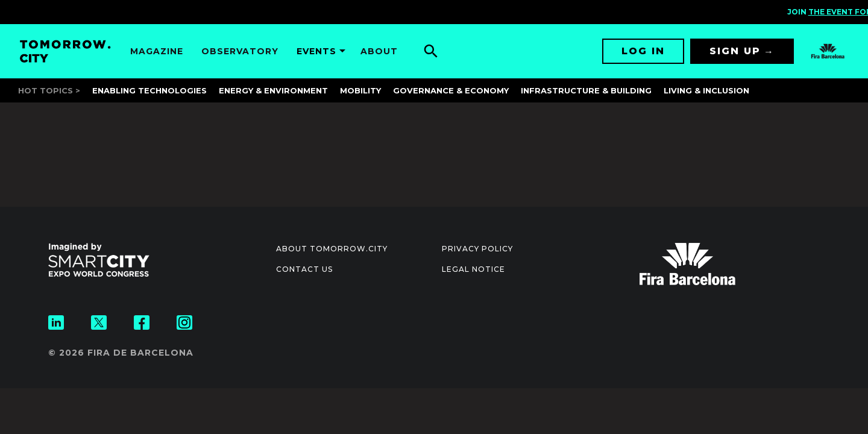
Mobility (360, 90)
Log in (643, 51)
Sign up (735, 51)
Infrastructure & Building (586, 90)
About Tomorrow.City (332, 249)
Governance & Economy (451, 90)
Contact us (304, 269)
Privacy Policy (477, 249)
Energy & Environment (273, 90)
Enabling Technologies (149, 90)
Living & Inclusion (706, 90)
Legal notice (473, 269)
